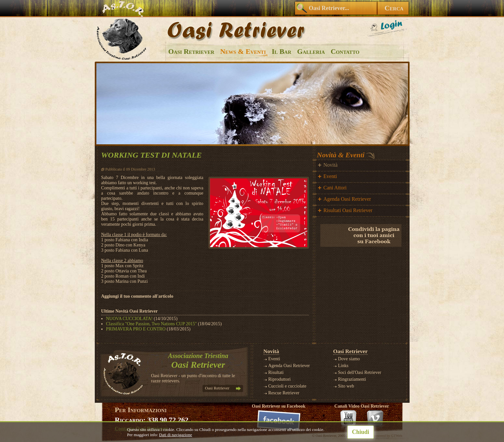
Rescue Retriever (284, 393)
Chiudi (360, 432)
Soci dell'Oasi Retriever (360, 372)
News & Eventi (243, 51)
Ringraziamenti (352, 379)
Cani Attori (335, 188)
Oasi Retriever (191, 51)
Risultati (276, 372)
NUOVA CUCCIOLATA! (129, 319)
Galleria (311, 51)
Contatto (345, 51)
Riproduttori (280, 379)
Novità (331, 165)
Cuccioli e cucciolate (287, 386)
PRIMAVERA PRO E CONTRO (136, 329)
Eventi (330, 176)
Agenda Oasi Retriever (347, 199)
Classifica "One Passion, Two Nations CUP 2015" (152, 324)
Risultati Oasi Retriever (348, 210)
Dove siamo (349, 359)
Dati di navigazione (176, 435)
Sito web (346, 386)
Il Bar (281, 51)
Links (343, 366)
